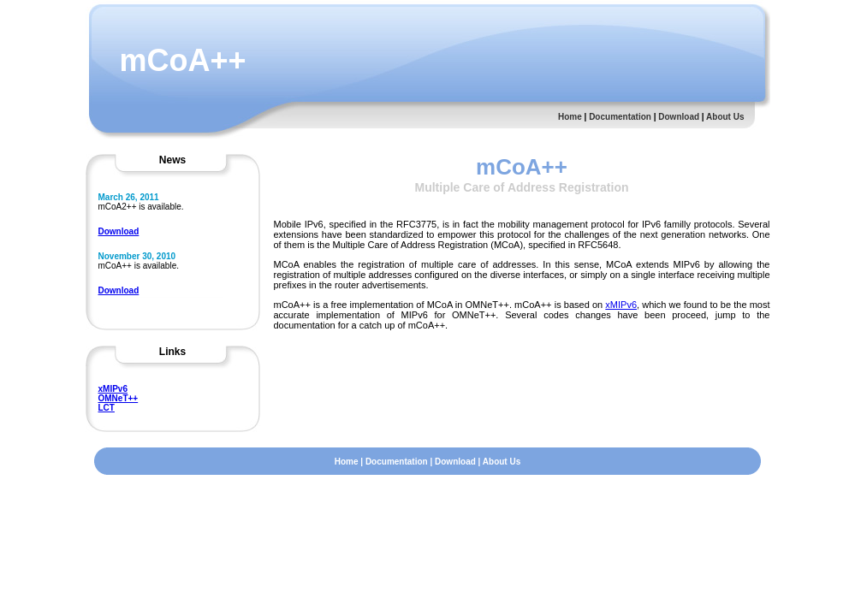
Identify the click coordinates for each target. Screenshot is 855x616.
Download (679, 117)
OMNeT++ (119, 398)
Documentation (620, 117)
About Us (725, 117)
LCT (107, 408)
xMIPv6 (113, 389)
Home (570, 117)
